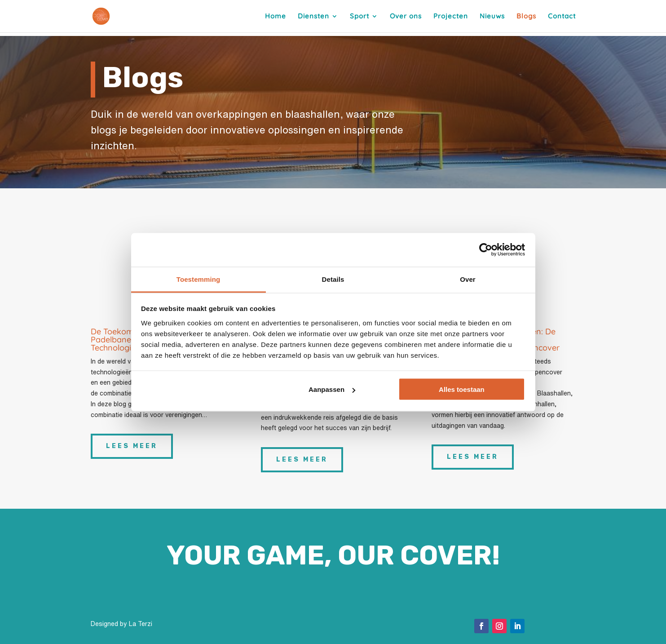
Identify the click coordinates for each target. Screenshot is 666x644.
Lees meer (132, 446)
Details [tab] (333, 279)
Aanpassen (332, 389)
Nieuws (492, 17)
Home (276, 17)
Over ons (406, 17)
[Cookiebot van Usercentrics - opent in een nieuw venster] (486, 250)
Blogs (526, 17)
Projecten (451, 17)
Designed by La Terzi (121, 624)
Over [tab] (468, 279)
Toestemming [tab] (198, 279)
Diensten (313, 17)
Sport (359, 17)
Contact (562, 17)
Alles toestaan (462, 389)
